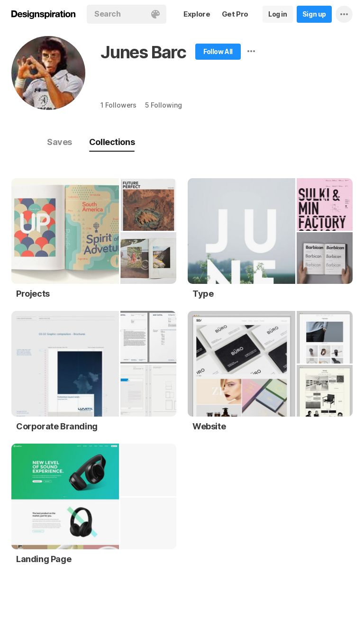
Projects (33, 294)
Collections (112, 142)
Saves (59, 142)
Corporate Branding (57, 426)
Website (209, 426)
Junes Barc (143, 52)
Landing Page (44, 559)
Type (203, 294)
